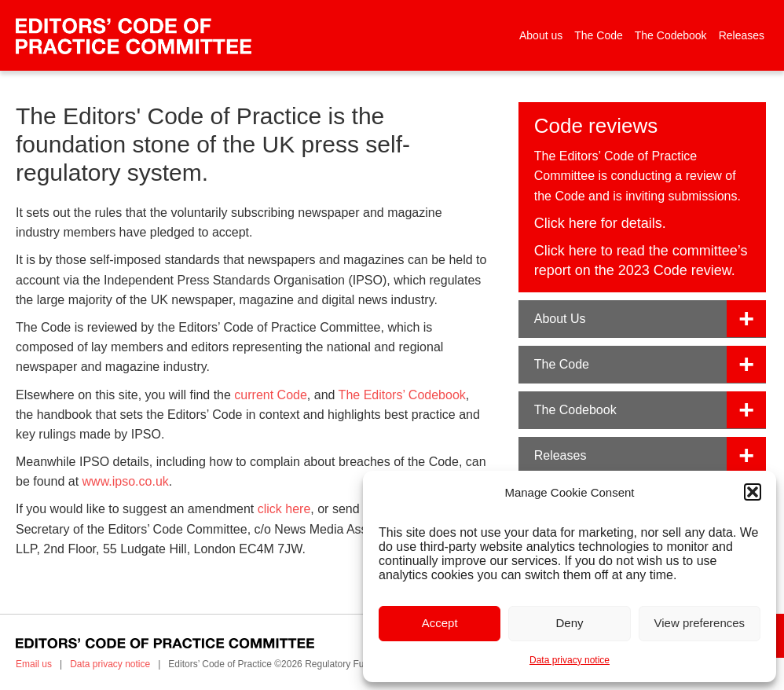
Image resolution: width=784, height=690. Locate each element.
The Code (598, 35)
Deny (569, 623)
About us (541, 35)
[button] (753, 492)
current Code (271, 395)
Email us (34, 664)
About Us (560, 319)
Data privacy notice (570, 660)
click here (284, 509)
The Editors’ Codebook (402, 395)
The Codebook (671, 35)
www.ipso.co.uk (126, 481)
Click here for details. (600, 223)
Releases (742, 35)
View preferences (700, 623)
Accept (440, 623)
